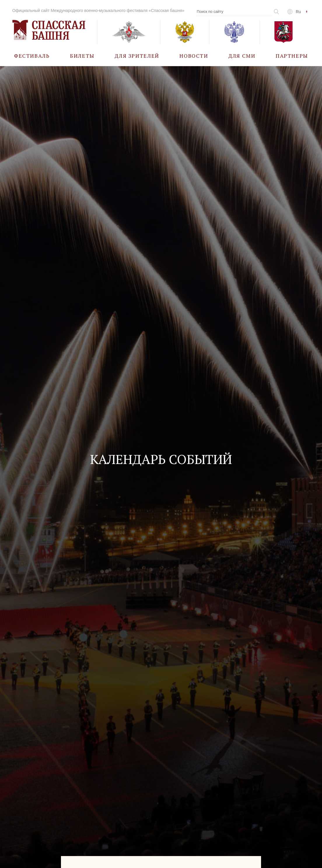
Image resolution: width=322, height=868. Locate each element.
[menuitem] (32, 56)
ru (298, 12)
